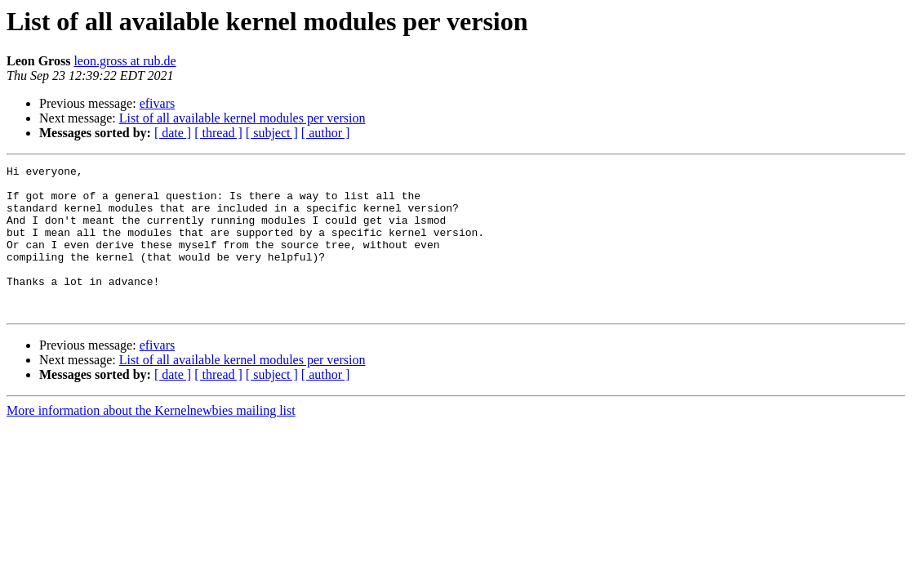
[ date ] (173, 133)
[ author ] (326, 133)
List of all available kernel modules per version (242, 118)
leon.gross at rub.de (125, 61)
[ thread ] (218, 133)
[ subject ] (272, 133)
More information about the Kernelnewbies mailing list (151, 440)
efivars (158, 103)
